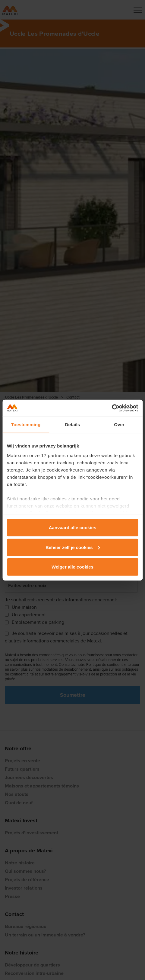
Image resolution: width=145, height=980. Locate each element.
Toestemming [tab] (26, 425)
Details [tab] (73, 425)
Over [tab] (119, 425)
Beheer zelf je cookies (73, 547)
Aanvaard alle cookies (73, 528)
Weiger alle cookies (72, 567)
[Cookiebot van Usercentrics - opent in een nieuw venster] (112, 408)
